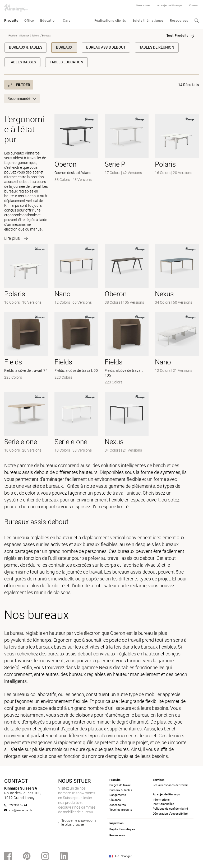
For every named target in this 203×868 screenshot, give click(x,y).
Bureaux (64, 47)
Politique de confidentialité (170, 809)
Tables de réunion (157, 47)
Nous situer (143, 6)
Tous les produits (121, 810)
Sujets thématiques (148, 21)
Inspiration (116, 823)
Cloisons (115, 800)
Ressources (179, 21)
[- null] (127, 176)
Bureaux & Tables (30, 36)
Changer (126, 856)
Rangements (118, 795)
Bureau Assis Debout (106, 47)
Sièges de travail (120, 785)
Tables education (66, 62)
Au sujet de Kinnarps (170, 6)
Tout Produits (177, 36)
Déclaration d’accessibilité (170, 814)
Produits (11, 21)
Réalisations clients (110, 21)
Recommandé (22, 98)
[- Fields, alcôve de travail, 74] (26, 349)
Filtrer (19, 85)
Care (67, 21)
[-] (26, 275)
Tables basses (22, 62)
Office (29, 21)
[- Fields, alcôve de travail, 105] (127, 349)
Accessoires (118, 805)
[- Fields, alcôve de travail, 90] (76, 349)
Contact (194, 6)
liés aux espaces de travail (170, 785)
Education (48, 21)
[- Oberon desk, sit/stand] (76, 176)
